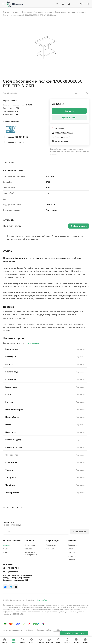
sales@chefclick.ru (11, 572)
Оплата (71, 549)
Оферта (30, 630)
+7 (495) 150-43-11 (11, 568)
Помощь (72, 540)
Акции (6, 549)
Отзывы (28, 549)
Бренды (6, 552)
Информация (53, 540)
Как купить (72, 545)
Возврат (71, 560)
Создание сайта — (51, 630)
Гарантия (72, 556)
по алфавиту (20, 343)
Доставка (72, 552)
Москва (9, 402)
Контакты (50, 549)
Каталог (7, 545)
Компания (29, 540)
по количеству (33, 343)
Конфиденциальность (13, 630)
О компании (30, 545)
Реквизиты (51, 545)
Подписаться (80, 532)
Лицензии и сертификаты (31, 553)
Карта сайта (42, 600)
